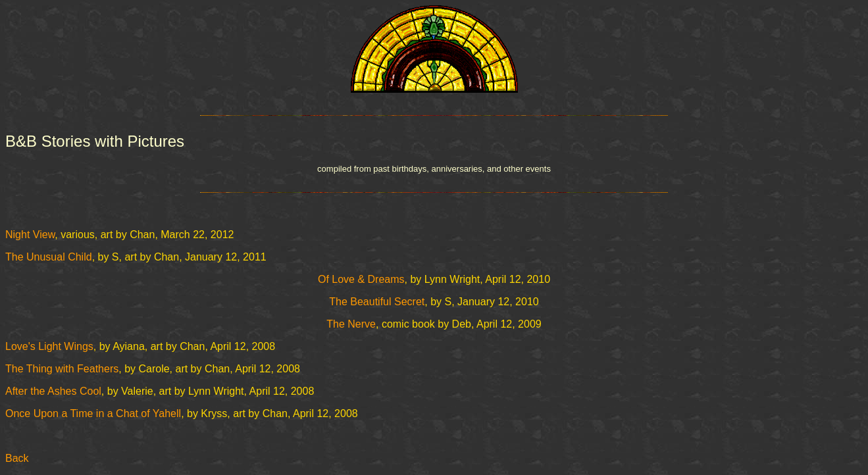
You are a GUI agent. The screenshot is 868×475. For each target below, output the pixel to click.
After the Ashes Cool (53, 391)
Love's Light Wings (49, 346)
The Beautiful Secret (377, 302)
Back (17, 458)
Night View (30, 235)
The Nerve (351, 324)
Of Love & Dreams (361, 279)
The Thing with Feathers (62, 369)
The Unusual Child (49, 257)
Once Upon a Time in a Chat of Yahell (93, 413)
